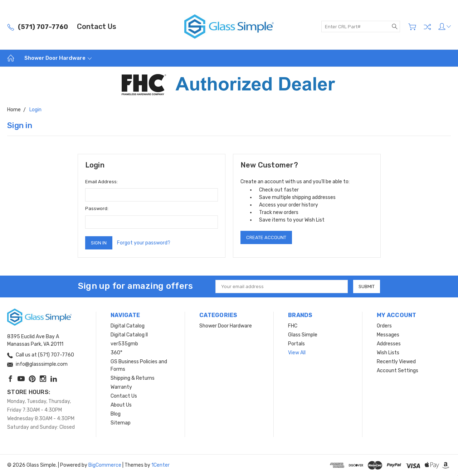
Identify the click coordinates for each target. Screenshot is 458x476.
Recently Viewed (396, 362)
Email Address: (101, 182)
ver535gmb (124, 344)
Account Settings (398, 371)
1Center (160, 465)
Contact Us (97, 26)
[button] (229, 85)
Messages (388, 335)
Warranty (121, 387)
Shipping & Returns (133, 378)
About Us (121, 405)
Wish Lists (388, 353)
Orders (384, 326)
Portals (296, 344)
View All (297, 353)
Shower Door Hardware (58, 58)
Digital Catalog (128, 326)
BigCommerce (105, 465)
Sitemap (121, 423)
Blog (116, 414)
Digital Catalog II (129, 335)
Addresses (389, 344)
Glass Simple (303, 335)
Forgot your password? (144, 243)
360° (116, 353)
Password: (97, 208)
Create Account (266, 237)
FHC (293, 326)
